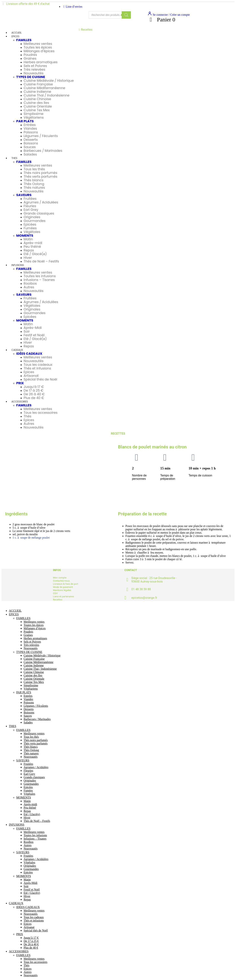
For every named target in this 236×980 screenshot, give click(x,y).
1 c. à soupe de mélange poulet (31, 538)
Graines (30, 58)
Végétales (32, 232)
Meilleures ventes (38, 44)
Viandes (30, 128)
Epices (29, 372)
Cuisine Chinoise (37, 99)
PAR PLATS (25, 121)
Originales (32, 217)
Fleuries (30, 206)
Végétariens (34, 117)
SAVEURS (24, 195)
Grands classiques (39, 213)
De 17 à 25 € (33, 390)
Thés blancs (33, 180)
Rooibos (30, 283)
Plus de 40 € (34, 398)
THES (14, 158)
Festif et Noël (34, 335)
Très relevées (34, 69)
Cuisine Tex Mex (37, 110)
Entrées (30, 125)
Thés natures (34, 187)
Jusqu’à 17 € (34, 387)
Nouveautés (34, 73)
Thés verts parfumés (40, 176)
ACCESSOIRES (20, 402)
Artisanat (31, 376)
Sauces (30, 147)
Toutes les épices (38, 47)
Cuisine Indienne (37, 92)
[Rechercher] (126, 15)
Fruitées (30, 199)
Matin (28, 239)
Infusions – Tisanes (39, 280)
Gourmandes (35, 221)
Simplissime (33, 114)
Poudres (30, 55)
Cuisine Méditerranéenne (44, 88)
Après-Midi (33, 328)
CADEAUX (17, 350)
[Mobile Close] (4, 604)
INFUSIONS (18, 265)
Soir (27, 331)
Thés (27, 416)
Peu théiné (32, 247)
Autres (29, 287)
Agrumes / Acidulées (41, 202)
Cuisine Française (38, 84)
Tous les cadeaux (38, 365)
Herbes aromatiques (41, 62)
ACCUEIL (17, 33)
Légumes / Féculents (41, 136)
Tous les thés (34, 169)
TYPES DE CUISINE (31, 77)
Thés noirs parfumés (40, 173)
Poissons (31, 132)
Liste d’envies (72, 7)
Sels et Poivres (35, 66)
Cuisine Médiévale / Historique (49, 81)
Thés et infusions (37, 368)
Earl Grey (31, 210)
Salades (30, 154)
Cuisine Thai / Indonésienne (47, 95)
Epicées (30, 224)
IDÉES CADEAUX (29, 354)
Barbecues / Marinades (43, 151)
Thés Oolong (34, 184)
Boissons (31, 143)
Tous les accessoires (41, 413)
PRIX (20, 383)
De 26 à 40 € (34, 394)
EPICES (15, 36)
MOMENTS (25, 235)
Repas (29, 250)
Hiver (28, 258)
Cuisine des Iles (36, 103)
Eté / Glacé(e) (35, 254)
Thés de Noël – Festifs (41, 261)
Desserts (31, 140)
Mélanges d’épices (39, 51)
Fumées (30, 228)
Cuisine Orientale (38, 106)
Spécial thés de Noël (40, 379)
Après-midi (33, 243)
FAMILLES (24, 40)
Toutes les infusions (40, 276)
